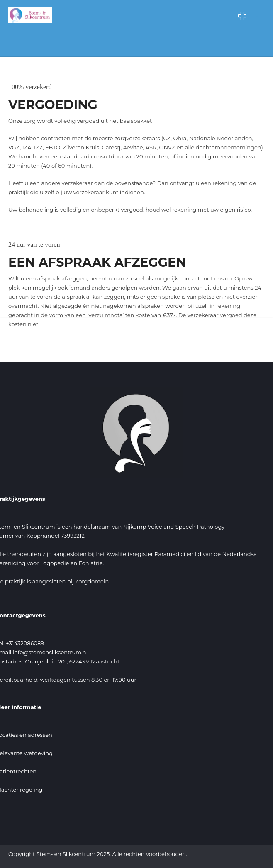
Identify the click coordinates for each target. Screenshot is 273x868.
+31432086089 (25, 643)
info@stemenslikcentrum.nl (50, 652)
